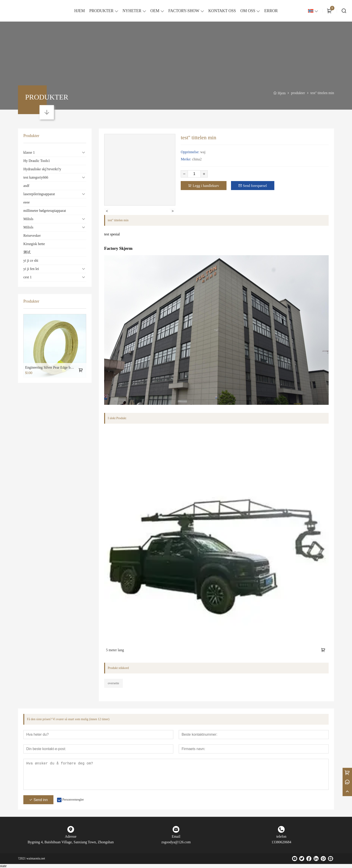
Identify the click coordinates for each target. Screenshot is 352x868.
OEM (155, 11)
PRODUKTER (101, 11)
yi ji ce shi (31, 260)
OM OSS (248, 11)
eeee (26, 202)
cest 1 (27, 277)
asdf (26, 186)
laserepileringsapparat (39, 194)
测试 (27, 252)
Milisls (28, 219)
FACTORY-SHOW (184, 11)
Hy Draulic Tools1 (37, 161)
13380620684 (281, 842)
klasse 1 (29, 152)
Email (176, 836)
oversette (113, 683)
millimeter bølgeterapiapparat (45, 211)
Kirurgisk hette (34, 244)
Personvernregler (73, 800)
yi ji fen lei (31, 269)
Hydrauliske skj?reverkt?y (42, 169)
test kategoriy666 (36, 177)
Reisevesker (32, 236)
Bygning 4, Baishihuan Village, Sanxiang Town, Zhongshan (71, 842)
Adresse (71, 836)
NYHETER (132, 11)
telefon (281, 836)
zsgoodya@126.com (176, 842)
